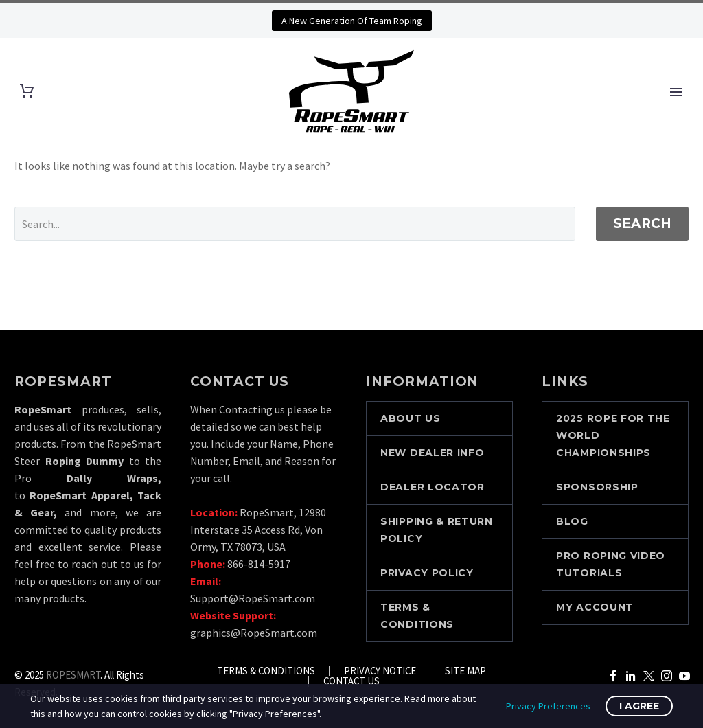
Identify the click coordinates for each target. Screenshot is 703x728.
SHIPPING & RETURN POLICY (437, 530)
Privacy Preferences (548, 706)
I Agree (639, 706)
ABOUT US (411, 418)
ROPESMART (73, 675)
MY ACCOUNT (595, 607)
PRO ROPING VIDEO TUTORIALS (611, 564)
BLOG (572, 521)
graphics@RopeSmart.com (254, 633)
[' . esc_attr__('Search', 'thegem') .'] (295, 224)
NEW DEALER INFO (433, 453)
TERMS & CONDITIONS (417, 616)
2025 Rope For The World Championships (613, 435)
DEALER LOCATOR (433, 487)
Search (642, 224)
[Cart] (27, 91)
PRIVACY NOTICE (380, 671)
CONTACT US (351, 682)
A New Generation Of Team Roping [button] (352, 21)
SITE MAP (465, 671)
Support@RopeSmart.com (253, 598)
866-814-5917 (259, 564)
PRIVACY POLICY (427, 573)
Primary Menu (676, 92)
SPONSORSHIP (597, 487)
